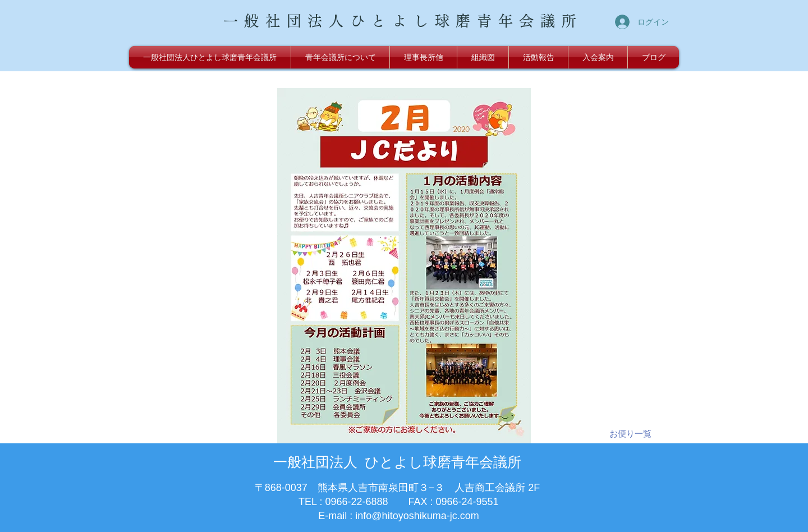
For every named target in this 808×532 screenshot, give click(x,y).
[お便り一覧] (630, 433)
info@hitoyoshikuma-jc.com (417, 516)
